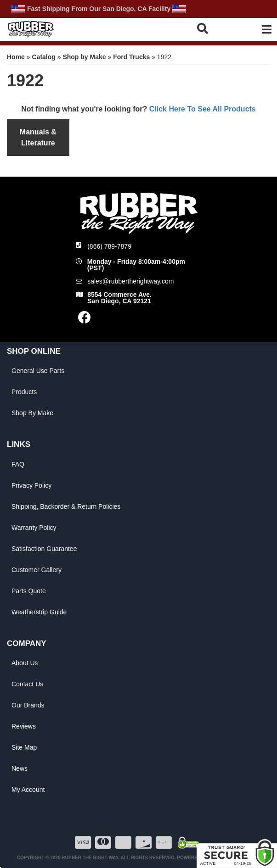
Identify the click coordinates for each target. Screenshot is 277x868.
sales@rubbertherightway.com (130, 281)
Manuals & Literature (38, 137)
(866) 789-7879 (109, 246)
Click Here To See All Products (203, 109)
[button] (212, 28)
